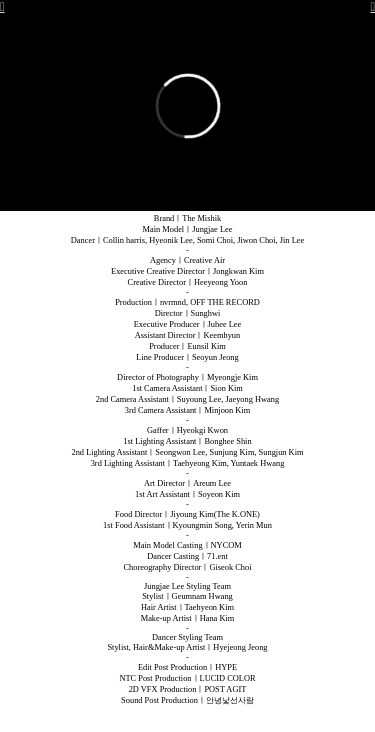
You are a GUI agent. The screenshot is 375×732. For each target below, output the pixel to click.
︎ (2, 7)
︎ (372, 7)
